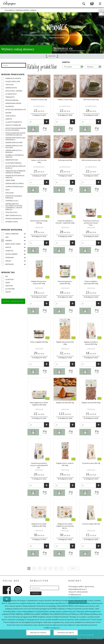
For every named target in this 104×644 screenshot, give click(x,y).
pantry (8, 292)
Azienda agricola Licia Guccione (14, 147)
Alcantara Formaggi (13, 163)
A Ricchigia (10, 193)
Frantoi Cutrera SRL (13, 125)
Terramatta (10, 97)
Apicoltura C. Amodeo (14, 91)
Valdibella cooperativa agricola (14, 156)
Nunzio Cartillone (13, 81)
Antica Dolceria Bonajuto (16, 110)
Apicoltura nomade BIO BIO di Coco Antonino (16, 129)
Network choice (12, 222)
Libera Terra (10, 180)
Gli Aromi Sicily (11, 94)
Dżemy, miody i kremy (13, 244)
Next (73, 568)
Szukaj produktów (13, 301)
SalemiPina (10, 106)
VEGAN (8, 283)
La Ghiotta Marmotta (14, 122)
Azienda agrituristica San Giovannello (15, 139)
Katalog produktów (23, 10)
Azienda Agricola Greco (15, 183)
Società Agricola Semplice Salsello (16, 167)
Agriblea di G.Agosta (13, 78)
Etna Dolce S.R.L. (12, 212)
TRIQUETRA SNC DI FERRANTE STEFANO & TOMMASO (15, 172)
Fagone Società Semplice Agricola (15, 176)
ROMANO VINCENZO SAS (14, 219)
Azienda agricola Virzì (14, 142)
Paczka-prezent (12, 254)
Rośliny (8, 261)
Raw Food (9, 286)
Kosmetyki (9, 251)
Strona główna (10, 10)
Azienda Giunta (11, 88)
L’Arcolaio (9, 85)
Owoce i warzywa (12, 234)
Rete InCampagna (12, 100)
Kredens (9, 240)
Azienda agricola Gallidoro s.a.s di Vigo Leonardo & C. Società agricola (14, 207)
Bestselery (10, 264)
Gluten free (10, 289)
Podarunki (10, 257)
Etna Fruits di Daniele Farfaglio (14, 197)
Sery (7, 237)
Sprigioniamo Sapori (13, 103)
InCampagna (9, 3)
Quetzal (9, 113)
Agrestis (9, 119)
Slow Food (9, 279)
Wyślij (36, 593)
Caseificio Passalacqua (14, 187)
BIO (7, 276)
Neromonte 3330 (12, 160)
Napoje (8, 247)
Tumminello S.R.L (12, 201)
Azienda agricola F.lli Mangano (14, 151)
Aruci (8, 190)
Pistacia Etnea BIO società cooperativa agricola (15, 134)
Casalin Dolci (11, 116)
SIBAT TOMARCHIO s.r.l (14, 215)
